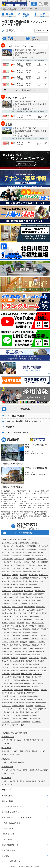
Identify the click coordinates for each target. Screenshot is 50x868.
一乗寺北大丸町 (43, 546)
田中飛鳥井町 (42, 671)
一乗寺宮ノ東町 (41, 565)
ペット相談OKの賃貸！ (16, 416)
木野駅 (25, 770)
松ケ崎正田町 (7, 706)
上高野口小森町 (7, 597)
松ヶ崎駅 (14, 751)
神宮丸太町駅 (12, 762)
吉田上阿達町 (17, 718)
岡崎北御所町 (33, 584)
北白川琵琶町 (7, 619)
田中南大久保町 (7, 690)
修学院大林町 (7, 648)
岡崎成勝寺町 (18, 588)
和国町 (22, 725)
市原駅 (4, 773)
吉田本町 (15, 725)
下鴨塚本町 (34, 635)
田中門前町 (28, 690)
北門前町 (5, 623)
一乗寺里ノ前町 (31, 549)
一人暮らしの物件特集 (11, 823)
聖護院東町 (24, 658)
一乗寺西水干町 (19, 559)
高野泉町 (15, 667)
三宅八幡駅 (6, 743)
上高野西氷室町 (40, 597)
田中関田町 (16, 680)
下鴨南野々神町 (7, 645)
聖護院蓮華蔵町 (34, 658)
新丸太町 (5, 661)
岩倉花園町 (15, 578)
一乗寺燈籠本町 (28, 556)
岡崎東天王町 (29, 591)
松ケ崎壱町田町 (29, 693)
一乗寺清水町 (42, 549)
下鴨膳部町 (27, 629)
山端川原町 (15, 712)
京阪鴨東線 (6, 759)
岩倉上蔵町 (16, 568)
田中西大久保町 (7, 683)
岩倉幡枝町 (6, 578)
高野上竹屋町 (24, 667)
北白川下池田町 (7, 610)
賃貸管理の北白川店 (10, 845)
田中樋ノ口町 (26, 687)
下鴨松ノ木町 (14, 642)
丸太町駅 (5, 754)
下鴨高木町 (16, 635)
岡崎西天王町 (7, 591)
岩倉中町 (15, 575)
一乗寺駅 (26, 740)
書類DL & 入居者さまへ (11, 812)
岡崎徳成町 (37, 588)
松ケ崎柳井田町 (7, 709)
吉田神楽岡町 (7, 718)
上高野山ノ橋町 (37, 600)
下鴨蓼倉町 (25, 635)
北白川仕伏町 (41, 607)
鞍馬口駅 (35, 751)
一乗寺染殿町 (7, 552)
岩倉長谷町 (24, 575)
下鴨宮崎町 (27, 645)
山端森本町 (16, 715)
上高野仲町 (30, 597)
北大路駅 (27, 751)
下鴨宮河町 (18, 645)
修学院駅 (33, 740)
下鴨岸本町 (35, 629)
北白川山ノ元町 (38, 619)
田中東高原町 (15, 687)
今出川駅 (42, 751)
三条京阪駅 (41, 781)
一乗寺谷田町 (27, 552)
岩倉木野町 (44, 568)
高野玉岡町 (15, 671)
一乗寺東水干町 (7, 565)
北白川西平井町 (33, 613)
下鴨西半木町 (7, 639)
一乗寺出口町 (17, 556)
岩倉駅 (19, 770)
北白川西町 (43, 613)
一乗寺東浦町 (17, 562)
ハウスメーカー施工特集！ (17, 432)
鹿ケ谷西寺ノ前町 (8, 626)
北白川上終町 (7, 607)
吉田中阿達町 (26, 722)
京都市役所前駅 (31, 781)
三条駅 (4, 762)
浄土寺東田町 (38, 664)
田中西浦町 (34, 680)
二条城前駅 (12, 781)
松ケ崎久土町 (18, 699)
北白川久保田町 (30, 607)
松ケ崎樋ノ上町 (40, 706)
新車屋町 (44, 658)
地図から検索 (7, 796)
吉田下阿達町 (15, 722)
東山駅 (4, 784)
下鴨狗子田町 (7, 629)
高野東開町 (32, 671)
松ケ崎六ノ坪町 (31, 709)
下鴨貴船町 (27, 632)
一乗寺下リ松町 (7, 549)
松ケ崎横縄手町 (19, 709)
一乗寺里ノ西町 (19, 549)
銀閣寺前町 (21, 623)
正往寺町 (17, 655)
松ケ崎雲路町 (29, 699)
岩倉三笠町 (34, 578)
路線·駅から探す (8, 828)
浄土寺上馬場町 (15, 661)
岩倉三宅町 (6, 584)
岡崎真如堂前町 (7, 588)
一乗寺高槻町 (17, 552)
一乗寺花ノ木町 (41, 559)
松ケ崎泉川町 (18, 693)
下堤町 (43, 645)
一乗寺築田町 (7, 556)
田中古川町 (35, 687)
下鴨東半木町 (35, 639)
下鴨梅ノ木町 (17, 629)
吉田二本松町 (7, 725)
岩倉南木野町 (7, 581)
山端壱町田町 (42, 709)
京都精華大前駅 (34, 770)
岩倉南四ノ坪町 (38, 581)
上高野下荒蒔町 (19, 597)
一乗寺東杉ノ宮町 (29, 562)
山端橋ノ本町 (7, 715)
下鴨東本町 (44, 639)
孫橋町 (10, 693)
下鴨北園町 (6, 632)
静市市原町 (33, 626)
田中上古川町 (7, 677)
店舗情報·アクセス (9, 850)
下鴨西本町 (25, 639)
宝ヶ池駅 (40, 740)
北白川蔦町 (40, 610)
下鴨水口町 (32, 642)
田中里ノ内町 (36, 677)
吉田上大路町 (27, 718)
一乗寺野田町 (30, 559)
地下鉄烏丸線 (6, 748)
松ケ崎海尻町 (21, 696)
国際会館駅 (6, 751)
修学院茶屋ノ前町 (8, 651)
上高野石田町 (7, 594)
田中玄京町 (27, 677)
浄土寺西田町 (17, 664)
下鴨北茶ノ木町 (16, 632)
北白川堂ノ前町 (7, 613)
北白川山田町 (27, 619)
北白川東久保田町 (8, 616)
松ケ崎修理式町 (41, 703)
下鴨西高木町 (44, 635)
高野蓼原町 (6, 671)
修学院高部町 (39, 648)
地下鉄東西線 (6, 778)
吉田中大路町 (36, 722)
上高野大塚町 (27, 594)
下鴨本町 (5, 642)
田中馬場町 (6, 687)
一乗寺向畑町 (7, 568)
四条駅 (12, 754)
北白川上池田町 (34, 604)
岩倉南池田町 (44, 578)
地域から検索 (7, 801)
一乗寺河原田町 (31, 546)
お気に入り (40, 6)
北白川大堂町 (30, 610)
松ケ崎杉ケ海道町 (18, 706)
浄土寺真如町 (7, 664)
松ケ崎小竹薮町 (7, 703)
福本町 (4, 693)
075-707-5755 (27, 524)
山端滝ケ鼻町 (24, 712)
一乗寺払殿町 (7, 562)
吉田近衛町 (6, 722)
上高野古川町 (15, 600)
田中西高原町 (18, 683)
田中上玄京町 (38, 674)
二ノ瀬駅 (11, 773)
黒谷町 (28, 623)
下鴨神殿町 (35, 632)
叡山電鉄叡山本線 (8, 737)
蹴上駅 (10, 784)
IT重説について (8, 834)
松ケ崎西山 (30, 706)
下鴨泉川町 (41, 626)
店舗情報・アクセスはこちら (13, 464)
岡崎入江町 (24, 584)
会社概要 (5, 856)
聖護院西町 (15, 658)
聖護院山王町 (36, 655)
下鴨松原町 (24, 642)
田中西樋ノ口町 (30, 683)
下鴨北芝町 (44, 629)
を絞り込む (12, 38)
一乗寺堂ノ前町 (40, 556)
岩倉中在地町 (7, 575)
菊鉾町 (15, 604)
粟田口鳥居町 (7, 543)
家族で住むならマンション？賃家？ (16, 817)
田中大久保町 (15, 674)
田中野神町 (40, 683)
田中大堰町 (6, 674)
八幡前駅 (12, 770)
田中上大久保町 (27, 674)
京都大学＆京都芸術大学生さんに (16, 807)
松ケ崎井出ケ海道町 (9, 696)
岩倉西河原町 (33, 575)
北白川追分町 (23, 604)
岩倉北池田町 (35, 568)
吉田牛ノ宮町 (35, 715)
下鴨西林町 (16, 639)
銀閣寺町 (12, 623)
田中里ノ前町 (7, 680)
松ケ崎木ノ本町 (7, 699)
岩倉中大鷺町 (27, 572)
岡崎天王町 (28, 588)
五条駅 (18, 754)
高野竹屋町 (43, 667)
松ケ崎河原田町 (33, 696)
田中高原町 (25, 680)
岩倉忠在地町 (17, 572)
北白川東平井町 (34, 616)
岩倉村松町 (15, 584)
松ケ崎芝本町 (30, 703)
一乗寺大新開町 (38, 552)
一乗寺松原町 (30, 565)
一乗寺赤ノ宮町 (24, 543)
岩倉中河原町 (38, 572)
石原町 (15, 543)
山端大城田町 (35, 712)
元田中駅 (12, 740)
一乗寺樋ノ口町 (19, 565)
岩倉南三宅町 (27, 581)
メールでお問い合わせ (11, 861)
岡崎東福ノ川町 (40, 591)
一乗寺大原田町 (19, 546)
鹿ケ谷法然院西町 (21, 626)
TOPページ (6, 790)
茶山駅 (19, 740)
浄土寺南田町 (7, 667)
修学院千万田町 (28, 648)
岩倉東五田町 (24, 578)
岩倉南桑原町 (17, 581)
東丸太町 (36, 690)
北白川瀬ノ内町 (19, 610)
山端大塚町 (6, 712)
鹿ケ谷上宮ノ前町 (38, 623)
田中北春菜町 (17, 677)
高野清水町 (34, 667)
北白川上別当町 (18, 607)
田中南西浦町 (18, 690)
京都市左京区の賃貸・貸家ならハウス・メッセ (15, 8)
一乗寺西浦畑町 (7, 559)
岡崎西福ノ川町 (18, 591)
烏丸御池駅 (21, 781)
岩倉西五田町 (44, 575)
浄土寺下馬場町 (27, 661)
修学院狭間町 (41, 651)
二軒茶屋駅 (44, 770)
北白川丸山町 (17, 619)
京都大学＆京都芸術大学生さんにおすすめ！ (25, 421)
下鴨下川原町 (7, 635)
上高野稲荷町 (17, 594)
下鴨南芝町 (41, 642)
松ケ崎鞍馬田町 (40, 699)
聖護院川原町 (26, 655)
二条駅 (4, 781)
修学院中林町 (30, 651)
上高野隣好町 (7, 604)
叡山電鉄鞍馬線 (7, 767)
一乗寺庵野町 (35, 543)
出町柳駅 (5, 740)
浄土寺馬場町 (27, 664)
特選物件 (10, 427)
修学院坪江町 (20, 651)
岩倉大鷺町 (25, 568)
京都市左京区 (34, 8)
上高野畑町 (6, 600)
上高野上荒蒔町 (38, 594)
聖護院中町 (6, 658)
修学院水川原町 (7, 655)
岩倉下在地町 (7, 572)
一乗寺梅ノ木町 (7, 546)
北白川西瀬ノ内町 (20, 613)
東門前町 (44, 690)
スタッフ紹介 (7, 839)
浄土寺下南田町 (38, 661)
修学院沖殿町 (17, 648)
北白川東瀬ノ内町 (21, 616)
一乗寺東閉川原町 (42, 562)
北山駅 (21, 751)
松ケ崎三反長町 (19, 703)
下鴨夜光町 (35, 645)
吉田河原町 (37, 718)
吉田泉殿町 (25, 715)
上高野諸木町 (26, 600)
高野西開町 (24, 671)
